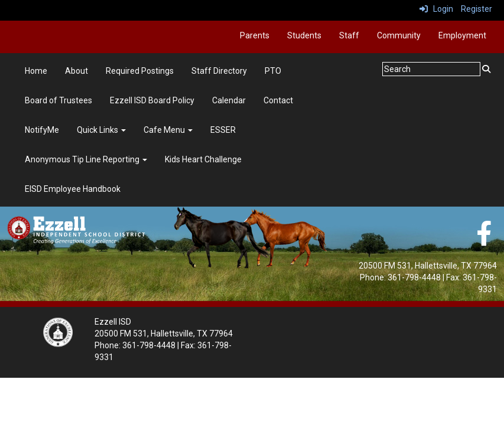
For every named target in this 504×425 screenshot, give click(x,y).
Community (399, 35)
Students (304, 35)
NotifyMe (42, 130)
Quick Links (101, 130)
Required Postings (140, 71)
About (77, 71)
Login (436, 9)
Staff (349, 35)
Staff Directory (219, 71)
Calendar (229, 100)
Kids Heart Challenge (203, 159)
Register (477, 9)
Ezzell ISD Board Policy (152, 100)
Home (36, 71)
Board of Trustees (58, 100)
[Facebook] (484, 240)
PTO (273, 71)
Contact (278, 100)
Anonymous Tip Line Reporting (86, 159)
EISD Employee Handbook (73, 189)
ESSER (223, 130)
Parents (255, 35)
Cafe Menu (168, 130)
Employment (462, 35)
